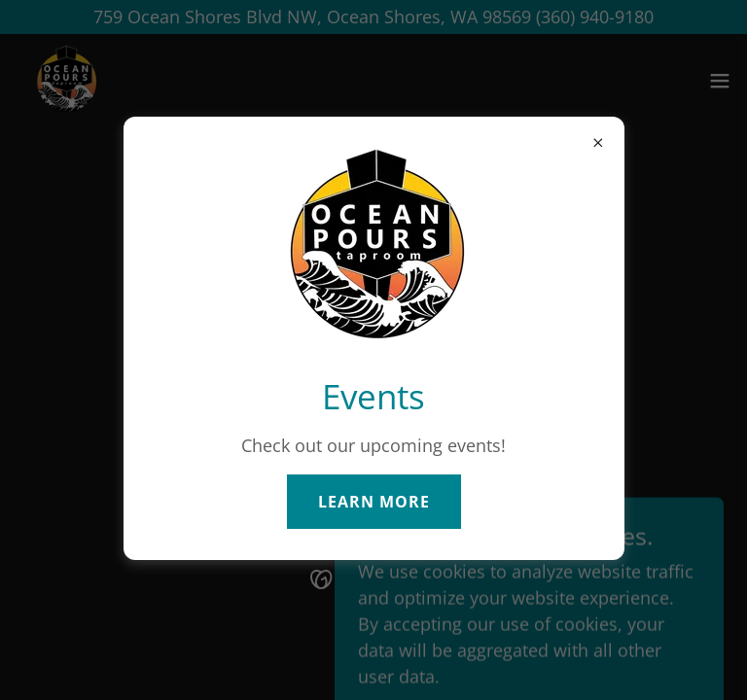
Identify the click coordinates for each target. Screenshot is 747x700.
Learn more (374, 502)
